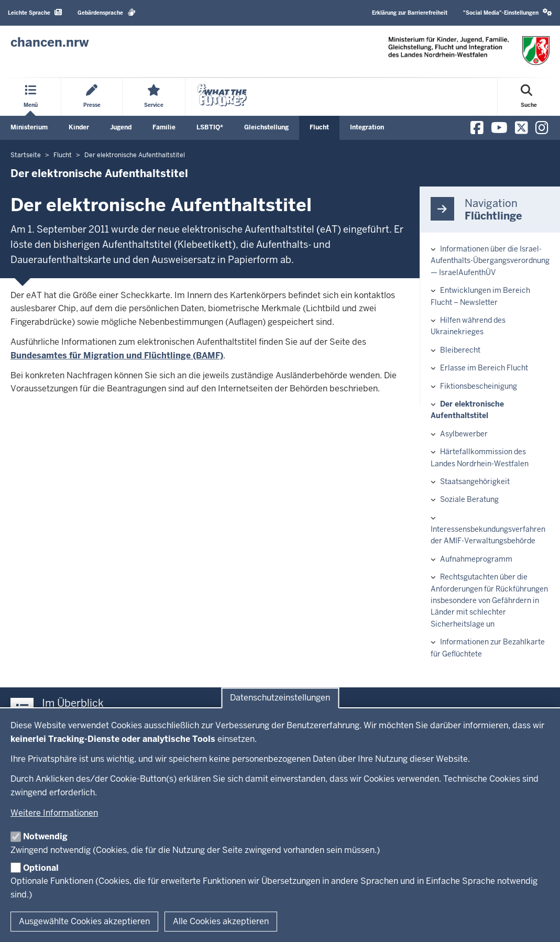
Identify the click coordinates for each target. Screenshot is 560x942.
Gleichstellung (266, 127)
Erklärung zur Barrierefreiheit (410, 13)
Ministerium (29, 127)
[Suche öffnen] (529, 97)
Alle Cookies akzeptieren (221, 921)
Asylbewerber (464, 434)
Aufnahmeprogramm (476, 559)
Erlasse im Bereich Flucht (484, 368)
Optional (41, 868)
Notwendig (45, 836)
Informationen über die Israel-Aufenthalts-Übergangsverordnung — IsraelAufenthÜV (490, 261)
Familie (164, 127)
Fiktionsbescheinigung (479, 386)
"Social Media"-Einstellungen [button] (508, 12)
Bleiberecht (460, 350)
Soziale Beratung (469, 499)
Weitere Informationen (54, 813)
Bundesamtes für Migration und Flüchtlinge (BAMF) (117, 355)
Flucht (319, 127)
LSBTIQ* (210, 127)
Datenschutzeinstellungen (280, 698)
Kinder (79, 127)
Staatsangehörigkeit (475, 481)
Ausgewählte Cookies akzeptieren (84, 921)
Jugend (121, 127)
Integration (367, 127)
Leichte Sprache (35, 12)
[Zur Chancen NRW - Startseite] (50, 42)
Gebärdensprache (107, 12)
